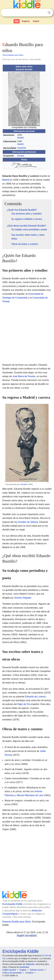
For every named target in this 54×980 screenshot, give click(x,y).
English (36, 21)
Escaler (24, 484)
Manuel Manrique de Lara (30, 795)
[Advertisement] (27, 33)
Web (17, 21)
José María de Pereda (24, 376)
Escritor (21, 156)
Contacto (29, 973)
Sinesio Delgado (23, 598)
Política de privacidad (12, 973)
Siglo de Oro (24, 704)
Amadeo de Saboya (28, 522)
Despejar (43, 13)
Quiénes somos (37, 970)
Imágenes (26, 21)
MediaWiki (24, 967)
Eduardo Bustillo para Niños (17, 922)
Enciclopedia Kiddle (12, 904)
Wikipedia (30, 964)
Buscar (49, 13)
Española (22, 148)
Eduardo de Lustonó (35, 697)
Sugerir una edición (27, 936)
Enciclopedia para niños (13, 55)
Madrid (20, 138)
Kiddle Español (9, 970)
